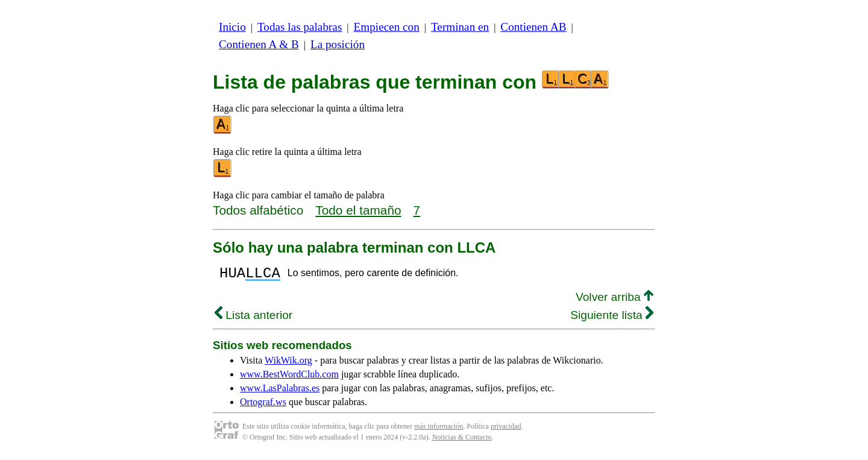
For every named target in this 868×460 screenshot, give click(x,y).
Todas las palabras (300, 27)
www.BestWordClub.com (289, 378)
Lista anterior (253, 319)
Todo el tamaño (358, 210)
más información (439, 430)
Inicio (232, 27)
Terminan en (460, 27)
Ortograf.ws (263, 405)
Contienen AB (533, 27)
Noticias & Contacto (462, 441)
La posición (338, 44)
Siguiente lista (612, 319)
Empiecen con (387, 27)
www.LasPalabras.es (280, 392)
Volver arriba (615, 301)
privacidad (506, 430)
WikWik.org (288, 364)
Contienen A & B (259, 44)
